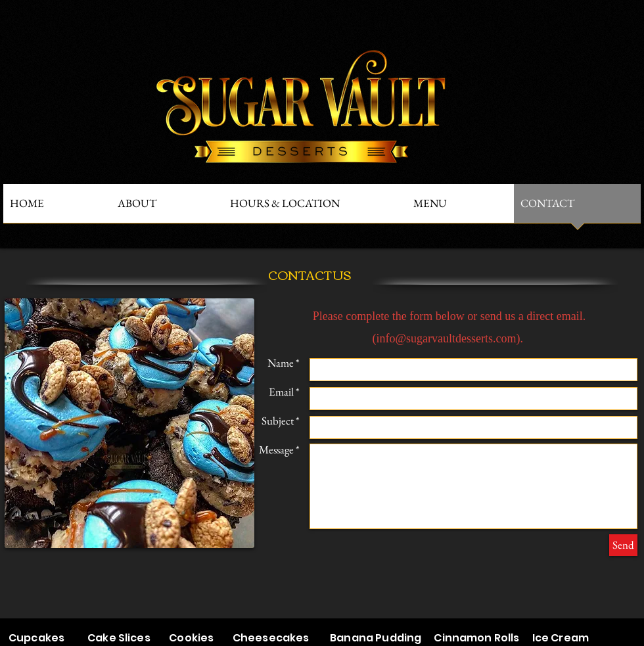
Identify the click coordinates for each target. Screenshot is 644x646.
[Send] (623, 545)
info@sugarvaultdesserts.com (446, 338)
